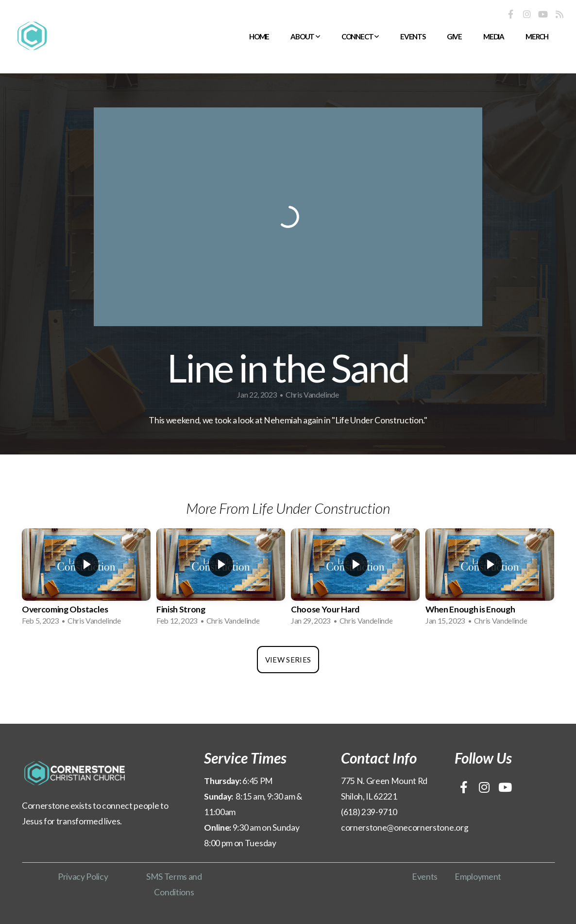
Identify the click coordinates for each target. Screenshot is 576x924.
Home (259, 36)
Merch (537, 36)
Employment (478, 877)
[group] (86, 580)
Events (413, 36)
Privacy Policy (83, 877)
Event (423, 877)
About (305, 36)
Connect (360, 36)
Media (494, 36)
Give (454, 36)
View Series (288, 660)
